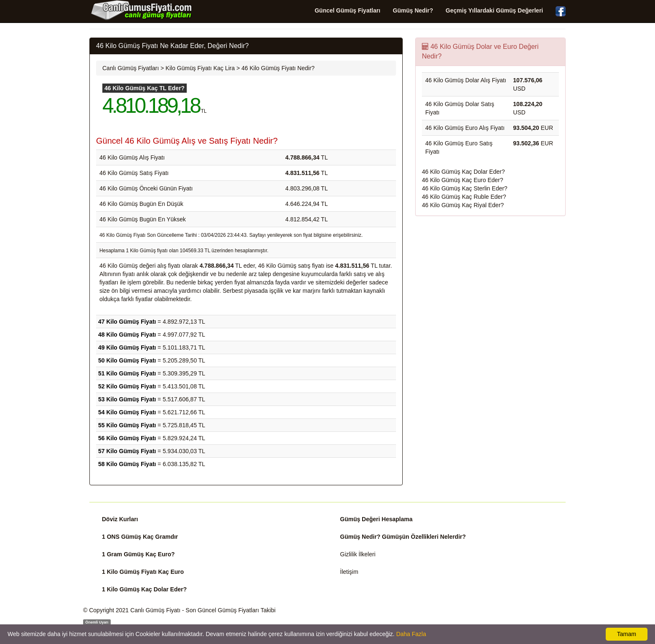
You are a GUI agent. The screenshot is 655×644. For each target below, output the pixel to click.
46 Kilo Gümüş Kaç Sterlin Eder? (465, 188)
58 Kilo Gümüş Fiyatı (127, 464)
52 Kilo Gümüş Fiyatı (127, 386)
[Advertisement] (490, 283)
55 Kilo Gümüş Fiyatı (127, 425)
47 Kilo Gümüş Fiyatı (127, 322)
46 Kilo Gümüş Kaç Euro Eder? (463, 180)
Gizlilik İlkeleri (358, 554)
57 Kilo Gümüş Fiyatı (127, 451)
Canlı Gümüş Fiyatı (155, 610)
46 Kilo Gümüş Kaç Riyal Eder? (463, 205)
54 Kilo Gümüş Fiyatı (127, 412)
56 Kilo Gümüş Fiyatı (127, 438)
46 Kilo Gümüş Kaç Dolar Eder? (463, 172)
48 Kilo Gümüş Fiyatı (127, 335)
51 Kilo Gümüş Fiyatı (127, 373)
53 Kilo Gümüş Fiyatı (127, 399)
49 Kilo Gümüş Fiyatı (127, 347)
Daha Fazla (411, 634)
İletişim (349, 572)
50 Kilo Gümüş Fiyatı (127, 360)
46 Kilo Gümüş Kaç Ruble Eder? (464, 197)
